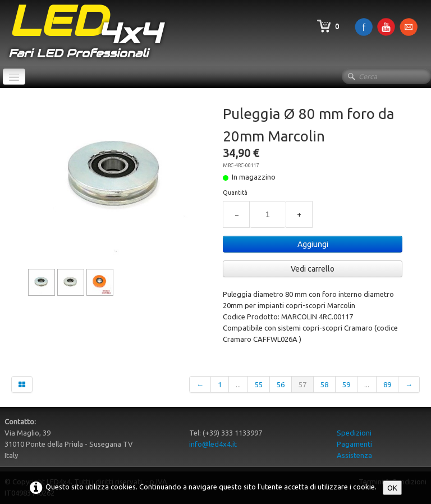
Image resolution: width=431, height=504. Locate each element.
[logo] (85, 33)
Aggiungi (313, 244)
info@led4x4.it (213, 444)
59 (346, 384)
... (238, 384)
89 (387, 384)
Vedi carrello (313, 269)
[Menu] (14, 77)
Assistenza (354, 455)
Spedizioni (354, 433)
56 (281, 384)
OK (392, 488)
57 (302, 384)
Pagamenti (354, 444)
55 (259, 384)
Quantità (235, 193)
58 (324, 384)
